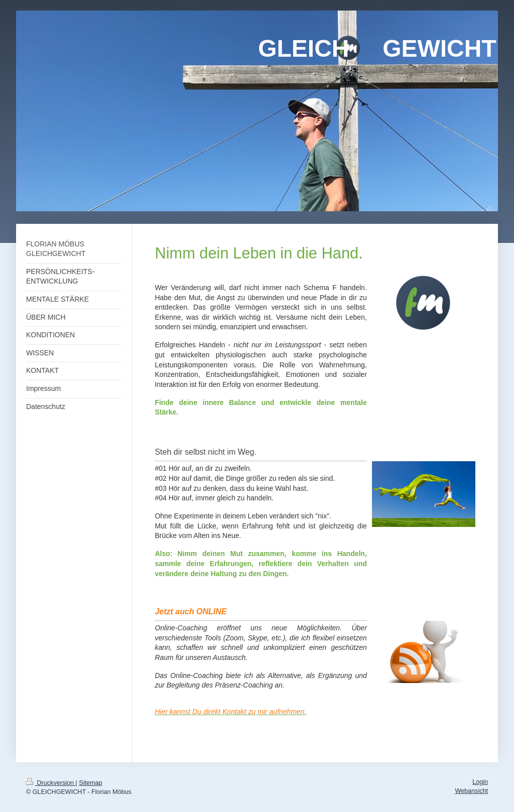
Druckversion (51, 783)
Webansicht (471, 791)
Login (480, 782)
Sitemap (90, 783)
